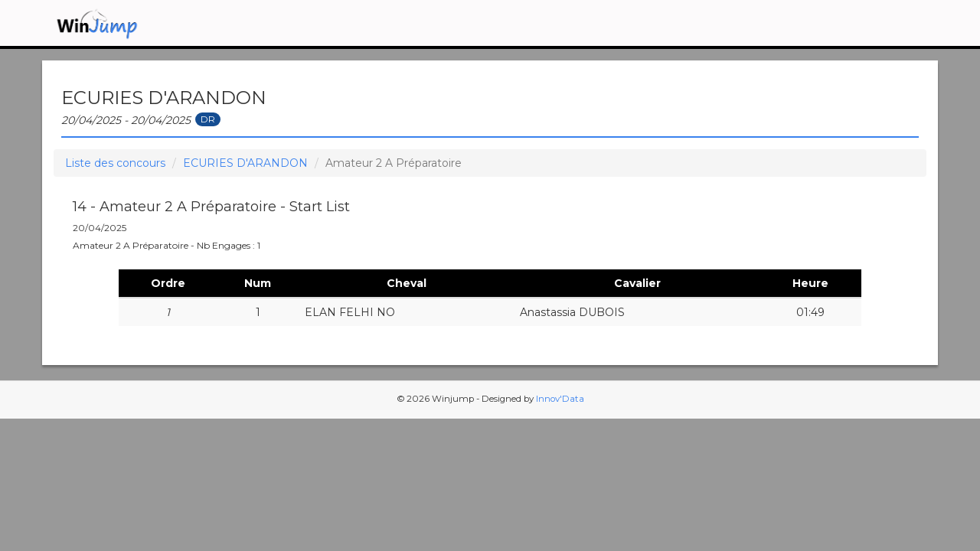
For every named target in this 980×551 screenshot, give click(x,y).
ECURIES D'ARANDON (245, 163)
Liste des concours (115, 163)
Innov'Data (560, 399)
